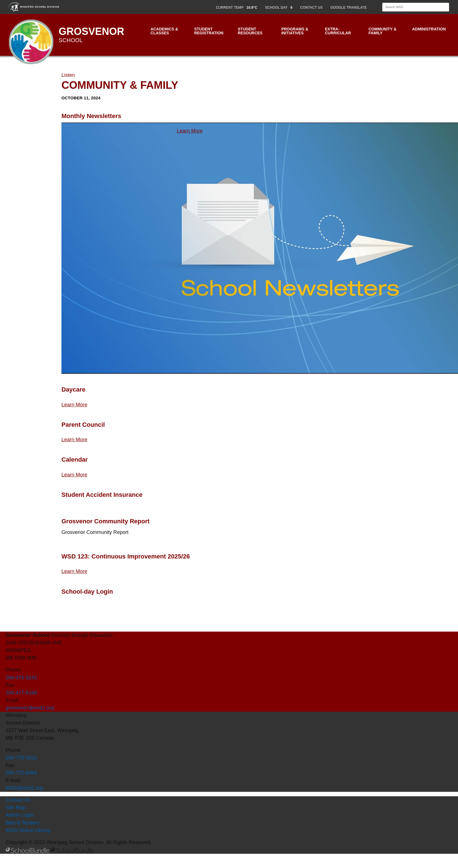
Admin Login (20, 815)
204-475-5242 (21, 678)
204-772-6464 (21, 773)
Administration (429, 29)
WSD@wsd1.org (24, 788)
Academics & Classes (164, 31)
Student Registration (209, 31)
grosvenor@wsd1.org (30, 708)
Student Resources (250, 31)
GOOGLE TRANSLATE (349, 8)
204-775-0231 (21, 758)
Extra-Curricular (338, 31)
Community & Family (383, 31)
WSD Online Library (28, 830)
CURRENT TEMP (237, 8)
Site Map (15, 807)
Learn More (190, 131)
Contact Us (18, 800)
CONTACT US (311, 8)
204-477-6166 (21, 693)
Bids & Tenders (22, 823)
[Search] (411, 7)
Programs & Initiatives (295, 31)
